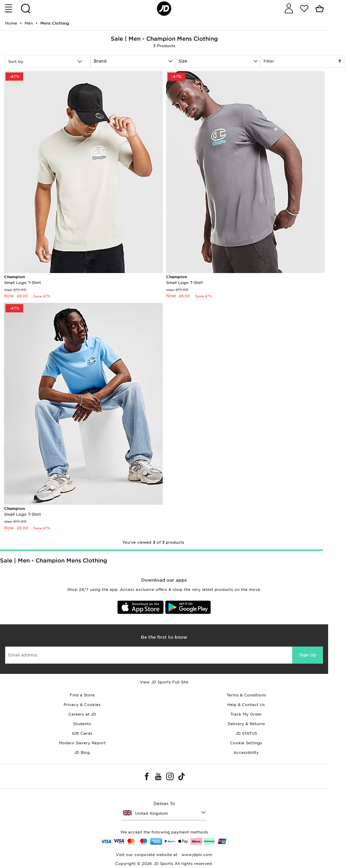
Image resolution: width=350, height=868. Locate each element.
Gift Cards (82, 733)
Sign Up (308, 655)
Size (183, 61)
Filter (303, 62)
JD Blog (82, 752)
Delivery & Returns (246, 724)
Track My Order (246, 714)
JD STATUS (246, 733)
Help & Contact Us (246, 705)
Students (82, 724)
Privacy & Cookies (82, 705)
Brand (100, 61)
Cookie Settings (246, 743)
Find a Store (82, 695)
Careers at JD (82, 714)
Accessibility (246, 752)
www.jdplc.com (196, 855)
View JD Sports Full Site (164, 682)
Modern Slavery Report (82, 743)
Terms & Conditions (246, 695)
